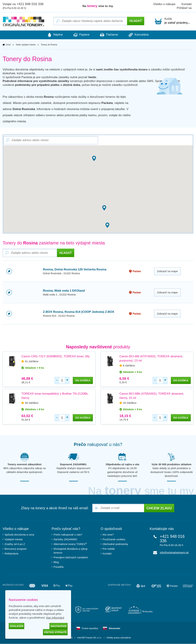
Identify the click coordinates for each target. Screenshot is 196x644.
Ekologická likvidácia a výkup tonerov (70, 551)
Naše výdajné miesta (26, 45)
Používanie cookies (114, 539)
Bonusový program (16, 549)
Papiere (80, 35)
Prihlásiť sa (184, 8)
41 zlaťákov (32, 361)
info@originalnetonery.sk (174, 553)
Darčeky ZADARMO (65, 539)
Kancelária (141, 35)
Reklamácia (11, 554)
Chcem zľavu (159, 508)
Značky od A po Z (15, 544)
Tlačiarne (110, 35)
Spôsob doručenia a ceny (19, 535)
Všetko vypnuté (55, 632)
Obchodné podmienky (115, 544)
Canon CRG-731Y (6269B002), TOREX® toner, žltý (56, 357)
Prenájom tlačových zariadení (71, 558)
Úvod (8, 45)
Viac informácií (55, 618)
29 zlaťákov (130, 403)
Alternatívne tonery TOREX (70, 544)
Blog (56, 562)
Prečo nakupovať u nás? (68, 535)
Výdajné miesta (14, 539)
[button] (104, 208)
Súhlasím (16, 626)
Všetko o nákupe (164, 4)
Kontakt (107, 554)
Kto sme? (108, 535)
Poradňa (59, 567)
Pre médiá (109, 549)
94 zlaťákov (32, 403)
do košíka (83, 381)
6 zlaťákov (129, 366)
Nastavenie (59, 626)
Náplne (52, 35)
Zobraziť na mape (167, 271)
